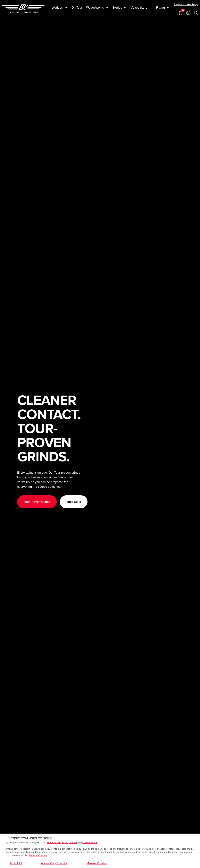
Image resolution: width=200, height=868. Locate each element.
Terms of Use (54, 842)
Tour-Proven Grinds (37, 502)
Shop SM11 (74, 502)
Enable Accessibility (186, 4)
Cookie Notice (90, 842)
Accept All (16, 863)
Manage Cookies (38, 855)
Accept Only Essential (54, 863)
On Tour (77, 8)
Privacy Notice (69, 842)
